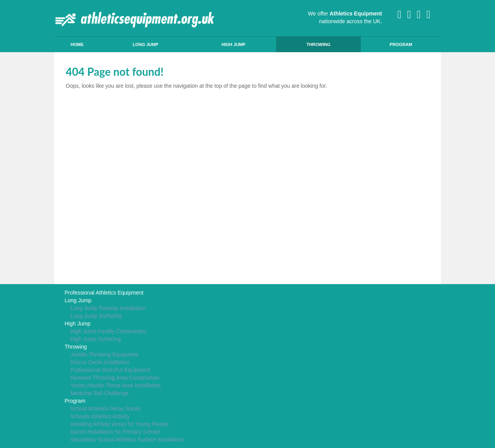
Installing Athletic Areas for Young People (120, 424)
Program (401, 44)
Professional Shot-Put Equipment (110, 370)
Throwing (318, 44)
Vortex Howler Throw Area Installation (115, 385)
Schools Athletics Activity (100, 416)
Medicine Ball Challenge (99, 393)
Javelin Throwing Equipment (104, 354)
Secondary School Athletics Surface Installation (127, 439)
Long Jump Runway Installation (108, 308)
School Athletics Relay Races (106, 409)
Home (77, 44)
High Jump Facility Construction (108, 331)
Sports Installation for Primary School (115, 432)
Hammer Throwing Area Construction (115, 378)
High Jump (234, 44)
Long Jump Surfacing (96, 316)
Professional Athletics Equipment (104, 293)
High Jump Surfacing (96, 339)
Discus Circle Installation (100, 362)
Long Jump (146, 44)
